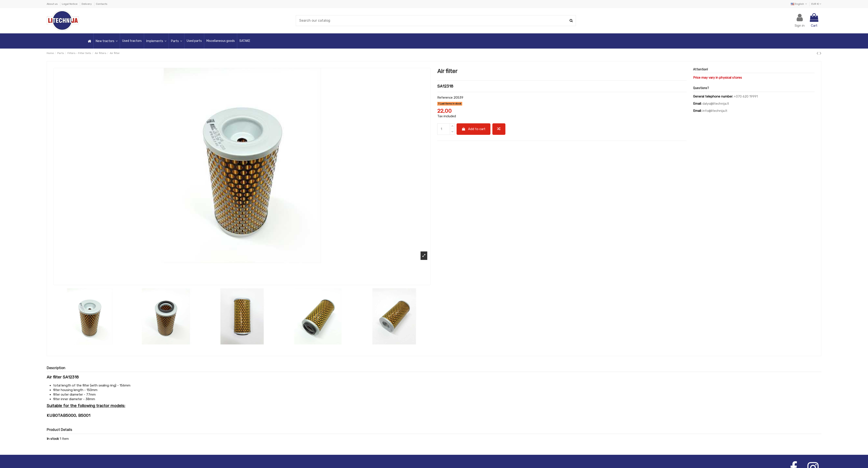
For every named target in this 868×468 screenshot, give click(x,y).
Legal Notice (70, 4)
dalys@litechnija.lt (716, 104)
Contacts (102, 4)
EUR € (816, 4)
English (799, 4)
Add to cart (474, 129)
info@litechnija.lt (715, 111)
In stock (53, 439)
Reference (445, 98)
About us (53, 4)
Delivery (87, 4)
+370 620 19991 (746, 96)
